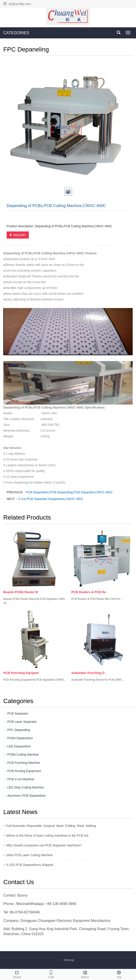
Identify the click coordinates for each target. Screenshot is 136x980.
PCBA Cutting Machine (23, 755)
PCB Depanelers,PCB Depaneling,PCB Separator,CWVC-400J (69, 492)
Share (17, 974)
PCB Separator (18, 713)
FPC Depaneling (19, 730)
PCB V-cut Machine (21, 779)
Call (51, 974)
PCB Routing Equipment (24, 771)
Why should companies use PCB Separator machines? (44, 845)
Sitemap (69, 960)
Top (119, 974)
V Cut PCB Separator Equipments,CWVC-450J (50, 499)
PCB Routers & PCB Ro (89, 592)
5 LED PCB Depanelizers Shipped (30, 865)
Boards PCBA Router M (21, 592)
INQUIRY (18, 235)
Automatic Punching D (88, 673)
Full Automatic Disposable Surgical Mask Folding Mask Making (52, 826)
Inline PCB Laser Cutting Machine (29, 855)
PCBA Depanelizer (20, 738)
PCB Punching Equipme (21, 673)
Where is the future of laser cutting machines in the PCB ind (47, 836)
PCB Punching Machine (24, 763)
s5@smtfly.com (20, 4)
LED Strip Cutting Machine (26, 787)
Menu (85, 974)
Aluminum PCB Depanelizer (27, 796)
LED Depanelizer (19, 746)
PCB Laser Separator (22, 722)
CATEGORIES (16, 33)
